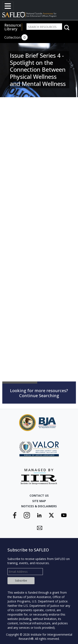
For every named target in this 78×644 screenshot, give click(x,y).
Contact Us (39, 495)
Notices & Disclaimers (39, 506)
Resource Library (13, 27)
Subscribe (21, 581)
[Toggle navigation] (8, 6)
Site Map (39, 501)
